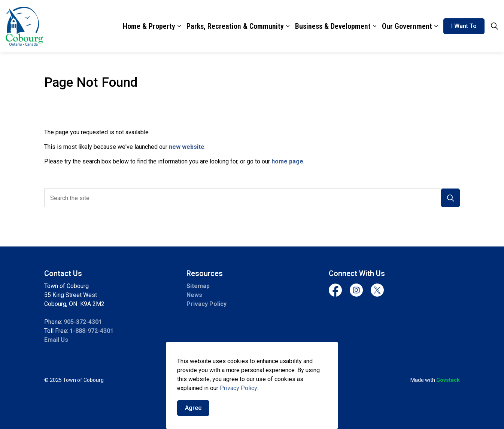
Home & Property (149, 26)
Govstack (448, 380)
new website (187, 147)
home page (287, 161)
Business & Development (333, 26)
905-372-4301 (83, 322)
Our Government (407, 26)
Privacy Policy (207, 304)
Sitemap (198, 286)
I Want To (464, 26)
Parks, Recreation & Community (235, 26)
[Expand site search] (494, 26)
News (194, 295)
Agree (193, 414)
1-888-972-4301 (92, 331)
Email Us (56, 340)
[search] (250, 198)
